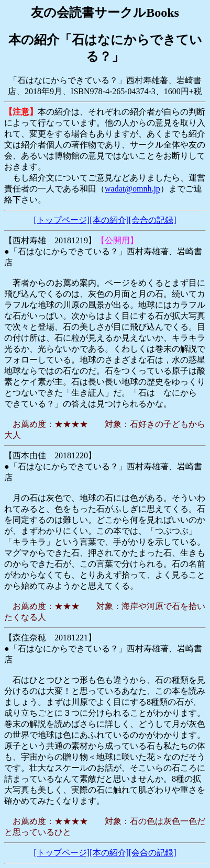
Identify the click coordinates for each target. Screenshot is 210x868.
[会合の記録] (153, 220)
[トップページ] (62, 220)
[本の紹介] (109, 220)
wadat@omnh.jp (132, 189)
